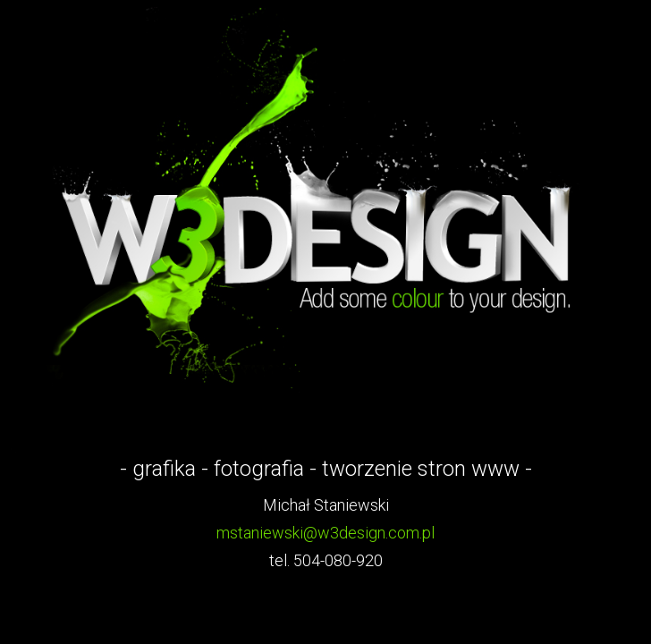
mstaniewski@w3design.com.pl (325, 533)
